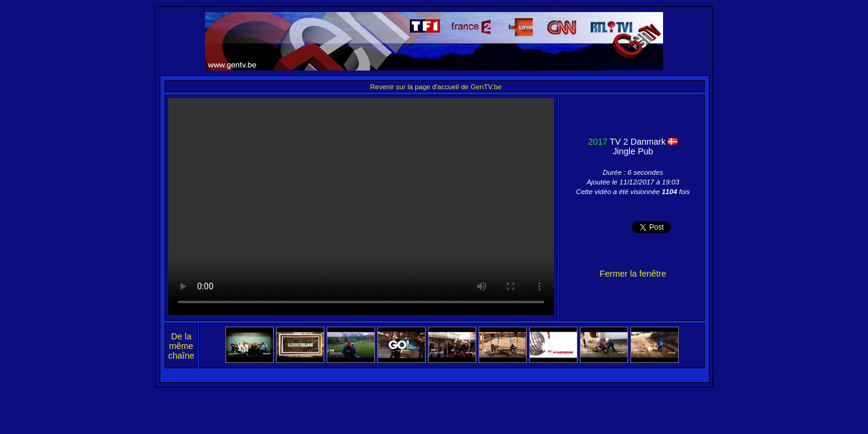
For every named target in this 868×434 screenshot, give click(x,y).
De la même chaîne (181, 346)
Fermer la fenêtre (633, 274)
